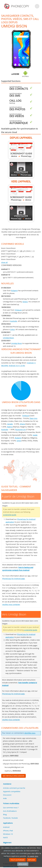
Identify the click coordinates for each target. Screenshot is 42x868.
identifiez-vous (30, 733)
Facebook (7, 818)
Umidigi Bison (8, 338)
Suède (35, 435)
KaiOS (5, 837)
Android (6, 827)
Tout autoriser (17, 860)
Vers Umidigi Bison (21, 194)
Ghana (25, 302)
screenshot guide (10, 515)
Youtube (15, 818)
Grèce (12, 329)
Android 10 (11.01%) (17, 366)
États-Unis (33, 418)
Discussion (7, 795)
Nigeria (10, 427)
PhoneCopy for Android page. (14, 579)
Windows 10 (8, 834)
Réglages (23, 864)
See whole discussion (13, 776)
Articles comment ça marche (14, 788)
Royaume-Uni (20, 429)
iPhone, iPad (8, 831)
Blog (5, 814)
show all (4, 262)
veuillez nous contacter (11, 604)
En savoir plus (33, 856)
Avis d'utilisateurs (10, 811)
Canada (10, 424)
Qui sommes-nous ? (11, 808)
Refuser (32, 860)
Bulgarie (14, 290)
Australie (14, 321)
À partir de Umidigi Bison (21, 150)
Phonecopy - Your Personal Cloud (17, 6)
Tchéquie (18, 310)
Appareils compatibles (12, 791)
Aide (5, 798)
